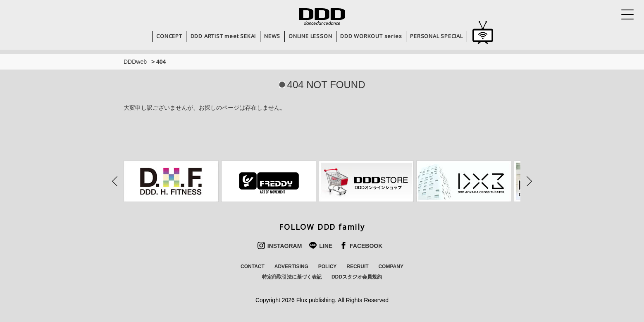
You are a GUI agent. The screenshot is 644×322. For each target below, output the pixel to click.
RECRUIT (357, 267)
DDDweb (135, 62)
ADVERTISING (291, 267)
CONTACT (253, 267)
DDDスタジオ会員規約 (357, 277)
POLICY (328, 267)
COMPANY (391, 267)
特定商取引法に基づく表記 (292, 277)
